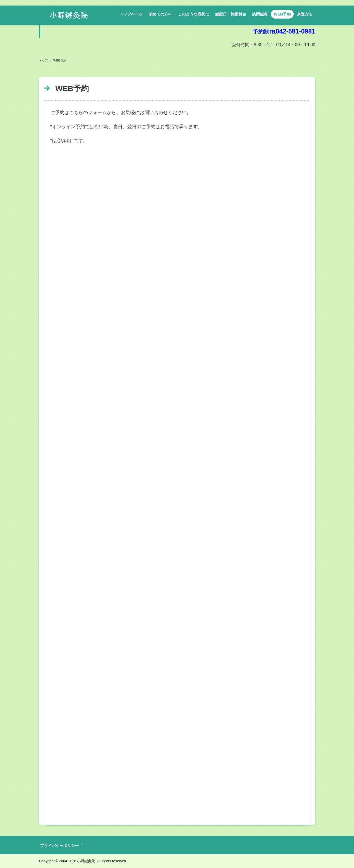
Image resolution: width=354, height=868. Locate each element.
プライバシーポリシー (59, 846)
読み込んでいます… (177, 485)
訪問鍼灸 (260, 14)
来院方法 (304, 14)
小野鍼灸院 (69, 15)
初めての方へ (160, 14)
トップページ (131, 14)
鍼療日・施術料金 (231, 14)
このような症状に (194, 14)
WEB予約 (282, 14)
